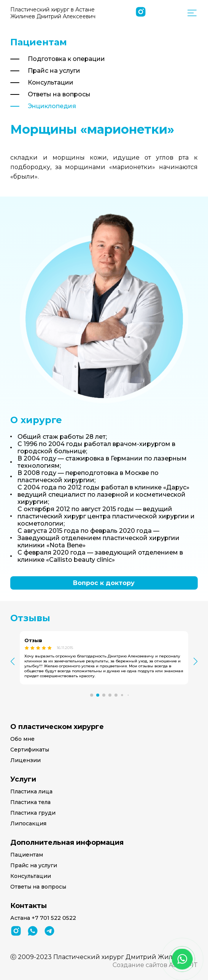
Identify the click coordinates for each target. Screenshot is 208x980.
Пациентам (27, 855)
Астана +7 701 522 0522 (43, 918)
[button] (92, 695)
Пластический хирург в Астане (53, 13)
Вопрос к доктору (104, 583)
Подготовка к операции (66, 59)
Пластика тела (30, 802)
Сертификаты (30, 750)
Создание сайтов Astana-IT (155, 965)
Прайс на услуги (54, 71)
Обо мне (22, 739)
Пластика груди (33, 813)
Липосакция (28, 823)
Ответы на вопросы (59, 94)
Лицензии (25, 760)
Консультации (51, 82)
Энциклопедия (52, 106)
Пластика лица (31, 791)
